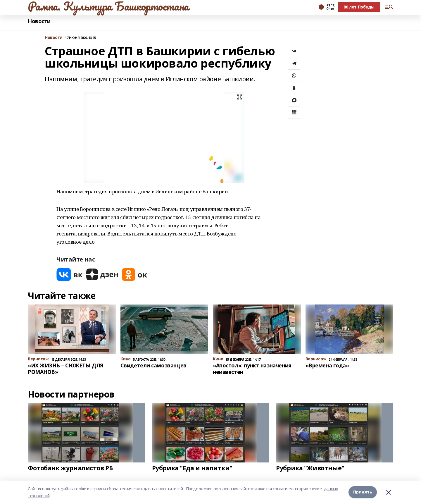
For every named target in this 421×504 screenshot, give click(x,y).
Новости (39, 21)
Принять (363, 492)
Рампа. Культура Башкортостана (108, 6)
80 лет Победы (359, 7)
